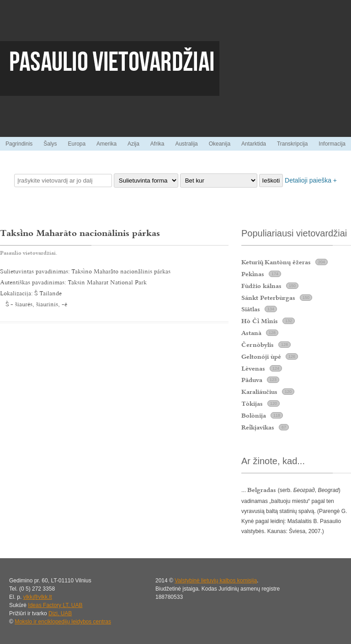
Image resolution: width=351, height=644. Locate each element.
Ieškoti (271, 181)
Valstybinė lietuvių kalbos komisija (216, 581)
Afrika (157, 144)
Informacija (332, 144)
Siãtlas (251, 309)
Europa (77, 144)
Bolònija (254, 415)
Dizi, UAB (60, 613)
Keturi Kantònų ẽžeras (276, 262)
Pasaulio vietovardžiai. (29, 253)
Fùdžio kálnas (261, 286)
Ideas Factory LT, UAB (55, 605)
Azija (133, 144)
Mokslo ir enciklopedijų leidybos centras (63, 622)
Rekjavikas (258, 427)
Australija (186, 144)
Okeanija (220, 144)
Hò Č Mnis (260, 321)
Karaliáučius (259, 392)
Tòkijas (252, 403)
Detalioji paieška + (311, 180)
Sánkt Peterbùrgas (268, 298)
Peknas (253, 274)
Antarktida (254, 144)
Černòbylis (258, 345)
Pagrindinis (19, 144)
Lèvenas (253, 368)
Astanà (251, 333)
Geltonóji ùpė (261, 356)
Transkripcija (292, 144)
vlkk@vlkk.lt (38, 597)
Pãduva (252, 380)
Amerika (106, 144)
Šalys (50, 144)
